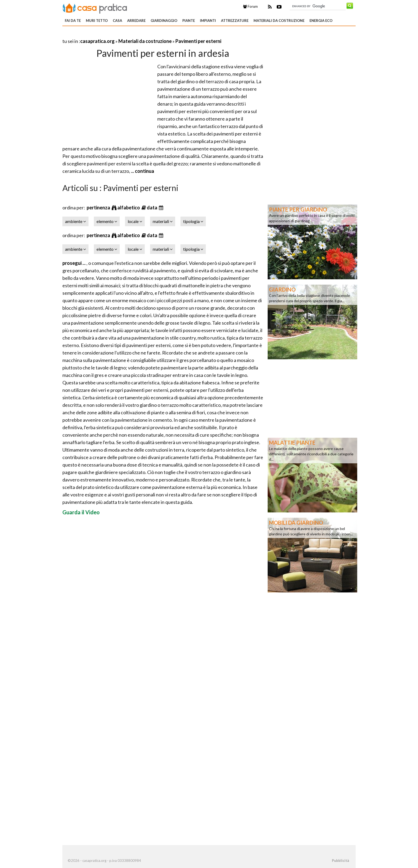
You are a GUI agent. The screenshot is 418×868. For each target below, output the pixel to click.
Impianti (208, 21)
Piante (189, 21)
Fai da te (73, 21)
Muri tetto (97, 21)
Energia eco (321, 21)
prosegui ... (74, 263)
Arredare (136, 21)
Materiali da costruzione (279, 21)
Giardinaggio (164, 21)
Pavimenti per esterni (198, 41)
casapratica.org (97, 41)
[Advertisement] (125, 35)
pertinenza (99, 208)
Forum (250, 6)
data (152, 208)
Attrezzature (235, 21)
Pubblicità (340, 861)
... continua (142, 171)
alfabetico (129, 208)
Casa (117, 21)
